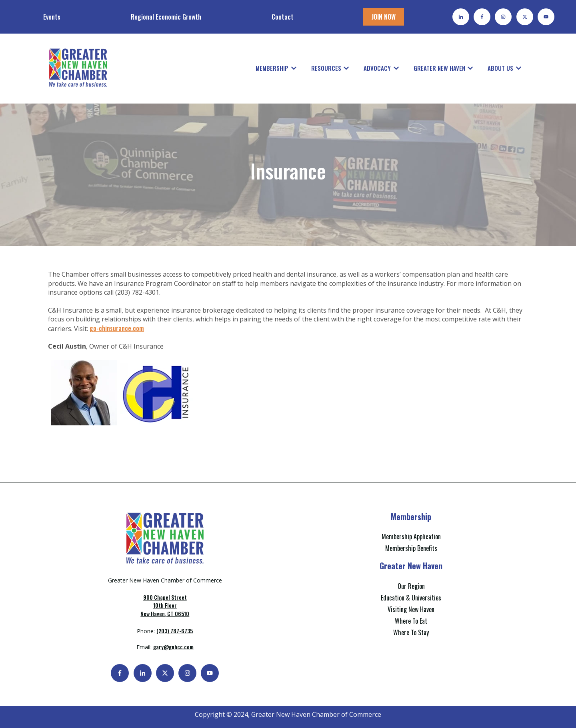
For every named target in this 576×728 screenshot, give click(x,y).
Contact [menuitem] (283, 17)
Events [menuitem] (52, 17)
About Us (500, 68)
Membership (272, 68)
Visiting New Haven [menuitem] (411, 609)
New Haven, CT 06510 (165, 605)
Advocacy (377, 68)
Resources (326, 68)
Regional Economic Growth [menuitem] (166, 17)
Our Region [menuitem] (411, 586)
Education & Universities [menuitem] (411, 598)
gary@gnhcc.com (173, 647)
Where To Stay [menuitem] (411, 632)
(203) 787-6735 (175, 631)
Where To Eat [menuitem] (411, 621)
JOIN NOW (384, 17)
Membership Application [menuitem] (411, 537)
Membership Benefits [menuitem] (411, 548)
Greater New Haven (439, 68)
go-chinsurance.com (117, 328)
